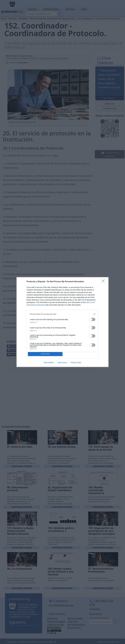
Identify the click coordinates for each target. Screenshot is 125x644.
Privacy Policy (76, 363)
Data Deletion (49, 363)
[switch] (92, 319)
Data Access (62, 363)
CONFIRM (45, 354)
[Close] (104, 282)
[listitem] (62, 314)
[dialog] (62, 322)
